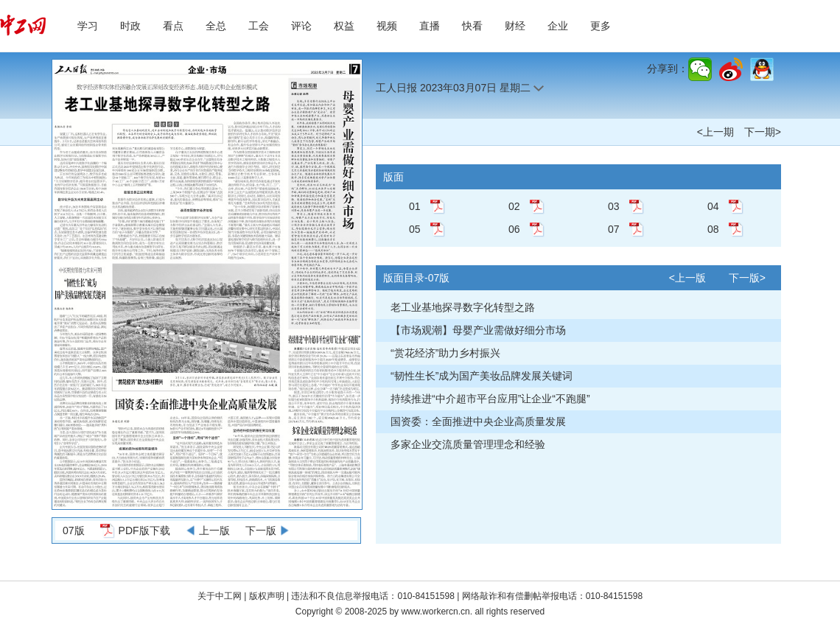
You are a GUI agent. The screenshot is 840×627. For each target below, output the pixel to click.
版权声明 (268, 596)
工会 (259, 26)
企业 (558, 26)
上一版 (214, 530)
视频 (387, 26)
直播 (430, 26)
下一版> (747, 278)
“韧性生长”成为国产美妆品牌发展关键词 (482, 376)
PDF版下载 (144, 530)
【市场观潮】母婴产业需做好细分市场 (478, 330)
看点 (173, 26)
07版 (74, 530)
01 (415, 206)
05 (415, 229)
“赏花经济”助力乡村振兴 (445, 353)
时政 (130, 26)
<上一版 (687, 278)
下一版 (261, 530)
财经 (515, 26)
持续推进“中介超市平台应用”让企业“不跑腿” (490, 399)
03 (614, 206)
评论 (301, 26)
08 (713, 229)
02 (514, 206)
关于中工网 (220, 596)
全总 (216, 26)
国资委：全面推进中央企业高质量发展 (478, 421)
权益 (344, 26)
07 (614, 229)
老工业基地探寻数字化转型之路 (463, 307)
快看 (472, 26)
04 (713, 206)
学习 (88, 26)
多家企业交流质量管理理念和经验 (468, 444)
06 (514, 229)
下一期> (763, 132)
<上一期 (715, 132)
